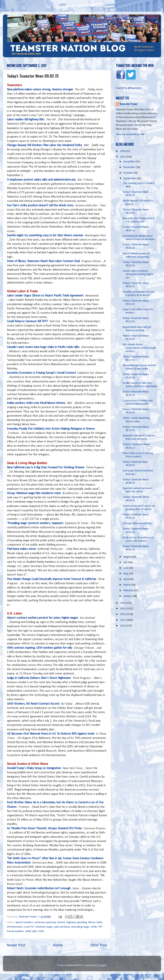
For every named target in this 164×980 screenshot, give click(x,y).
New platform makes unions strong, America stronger (40, 90)
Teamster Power (129, 104)
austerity (39, 922)
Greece (61, 922)
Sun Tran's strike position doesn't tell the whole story (40, 206)
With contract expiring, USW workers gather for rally (40, 648)
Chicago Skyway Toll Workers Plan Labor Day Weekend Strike (44, 145)
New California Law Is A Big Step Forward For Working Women (46, 468)
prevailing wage (80, 927)
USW (41, 931)
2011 (123, 620)
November (130, 167)
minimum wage (44, 927)
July (126, 562)
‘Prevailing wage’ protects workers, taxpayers (35, 523)
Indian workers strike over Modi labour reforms (36, 403)
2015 (123, 157)
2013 (123, 609)
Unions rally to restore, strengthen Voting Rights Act (138, 274)
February (129, 591)
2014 (123, 603)
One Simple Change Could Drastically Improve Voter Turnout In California (52, 579)
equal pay (51, 922)
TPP (100, 927)
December (130, 162)
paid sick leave (62, 927)
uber (35, 931)
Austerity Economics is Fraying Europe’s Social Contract (41, 373)
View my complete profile (130, 134)
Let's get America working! (138, 523)
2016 (123, 151)
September (130, 179)
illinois (92, 922)
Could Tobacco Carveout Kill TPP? (27, 321)
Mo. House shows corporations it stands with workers (139, 348)
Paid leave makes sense (21, 549)
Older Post (99, 945)
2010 (123, 626)
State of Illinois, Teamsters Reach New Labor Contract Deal (43, 261)
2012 (123, 614)
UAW (28, 931)
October (128, 173)
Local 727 (29, 927)
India (99, 922)
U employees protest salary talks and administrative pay (41, 180)
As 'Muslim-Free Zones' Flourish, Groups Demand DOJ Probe (44, 828)
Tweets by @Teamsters (129, 88)
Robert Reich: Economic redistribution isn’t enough (39, 888)
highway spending (77, 922)
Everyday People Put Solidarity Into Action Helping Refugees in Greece (51, 429)
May (126, 574)
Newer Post (16, 945)
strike (94, 927)
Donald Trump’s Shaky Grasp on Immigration (34, 768)
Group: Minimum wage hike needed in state (34, 493)
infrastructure (15, 927)
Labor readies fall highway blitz (26, 120)
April (126, 579)
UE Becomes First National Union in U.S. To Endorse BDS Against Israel (51, 734)
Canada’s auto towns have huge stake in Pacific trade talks (43, 347)
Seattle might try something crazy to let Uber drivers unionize (45, 236)
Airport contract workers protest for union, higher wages (43, 618)
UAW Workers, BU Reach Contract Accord (33, 704)
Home (58, 945)
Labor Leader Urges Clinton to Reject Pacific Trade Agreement (45, 296)
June (126, 568)
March (127, 585)
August (128, 557)
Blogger (102, 965)
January (128, 596)
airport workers (24, 922)
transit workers (15, 931)
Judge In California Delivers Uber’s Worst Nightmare (39, 678)
